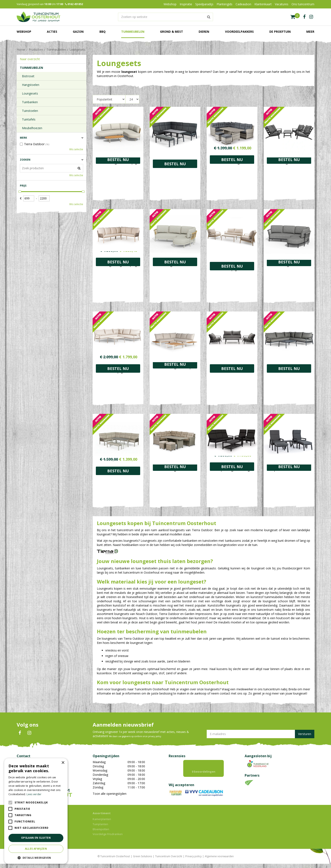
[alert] (36, 811)
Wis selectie (76, 149)
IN (29, 733)
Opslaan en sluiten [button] (36, 838)
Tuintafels (29, 119)
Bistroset (28, 76)
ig (311, 17)
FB (20, 733)
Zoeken (25, 160)
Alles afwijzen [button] (36, 849)
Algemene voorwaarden (219, 861)
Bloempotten (101, 833)
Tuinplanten (100, 828)
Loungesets (30, 93)
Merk (23, 138)
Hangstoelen (31, 85)
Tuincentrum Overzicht (169, 861)
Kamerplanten (102, 823)
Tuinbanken (30, 102)
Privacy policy (193, 861)
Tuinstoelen (30, 111)
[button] (36, 858)
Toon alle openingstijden (110, 794)
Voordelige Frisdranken (108, 838)
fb (304, 17)
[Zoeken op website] (165, 17)
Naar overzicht (30, 59)
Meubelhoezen (32, 128)
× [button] (63, 763)
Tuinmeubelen (31, 68)
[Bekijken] (295, 17)
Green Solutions (142, 861)
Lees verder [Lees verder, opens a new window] (34, 794)
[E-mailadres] (260, 734)
